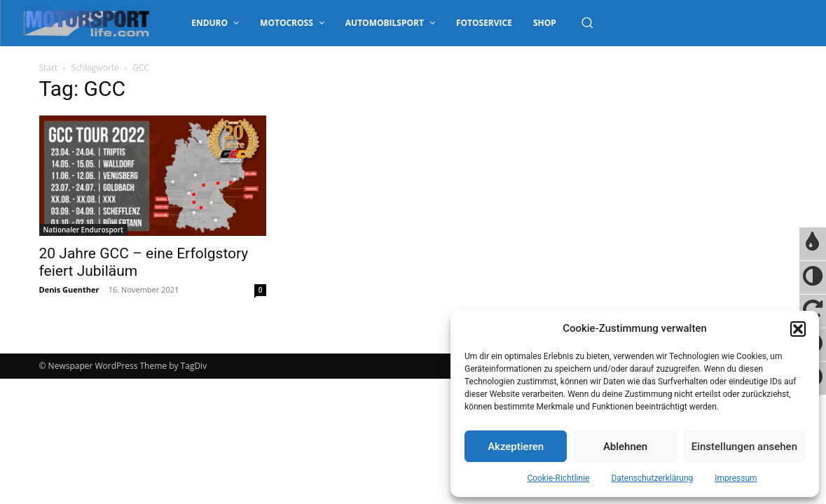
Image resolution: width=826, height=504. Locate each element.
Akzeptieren (516, 447)
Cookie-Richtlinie (558, 478)
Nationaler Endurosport (84, 230)
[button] (798, 329)
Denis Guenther (69, 289)
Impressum (736, 478)
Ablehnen (625, 447)
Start (49, 68)
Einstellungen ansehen (744, 447)
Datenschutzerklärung (652, 478)
